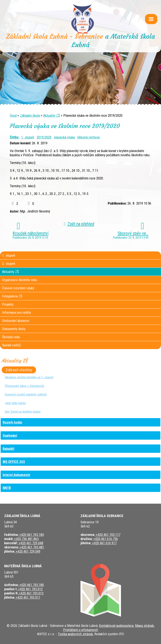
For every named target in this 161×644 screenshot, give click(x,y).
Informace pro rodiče (17, 312)
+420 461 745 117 (108, 535)
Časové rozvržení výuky (18, 288)
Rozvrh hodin (12, 422)
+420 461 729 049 (28, 551)
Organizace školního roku (19, 280)
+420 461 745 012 (30, 589)
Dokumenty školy (14, 329)
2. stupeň (9, 264)
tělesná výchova (88, 137)
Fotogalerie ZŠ (12, 296)
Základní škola (30, 115)
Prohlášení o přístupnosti (80, 630)
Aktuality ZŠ (52, 115)
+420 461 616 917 (104, 543)
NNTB (7, 488)
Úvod (13, 115)
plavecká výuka (64, 137)
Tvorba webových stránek (75, 634)
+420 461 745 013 (31, 593)
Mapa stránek (144, 626)
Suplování (10, 435)
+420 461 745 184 (31, 535)
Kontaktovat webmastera (116, 626)
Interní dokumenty (16, 475)
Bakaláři (8, 449)
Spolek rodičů (11, 345)
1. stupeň (28, 137)
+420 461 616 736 (105, 539)
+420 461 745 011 (28, 597)
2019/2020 (44, 137)
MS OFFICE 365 (14, 462)
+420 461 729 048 (31, 543)
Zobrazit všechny (19, 370)
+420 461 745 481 (31, 547)
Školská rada (11, 337)
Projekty (8, 304)
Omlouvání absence (16, 321)
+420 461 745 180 (31, 585)
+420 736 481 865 (26, 539)
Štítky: (15, 137)
